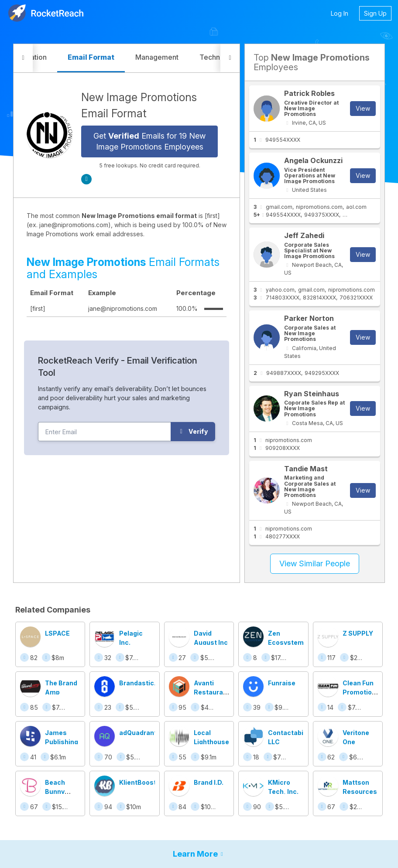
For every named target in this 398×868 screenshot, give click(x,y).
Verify (193, 431)
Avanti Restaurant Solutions (212, 692)
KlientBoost (138, 782)
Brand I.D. (209, 782)
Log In (340, 13)
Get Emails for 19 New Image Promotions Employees (149, 141)
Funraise (282, 683)
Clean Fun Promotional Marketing (362, 692)
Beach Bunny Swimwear (62, 791)
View (363, 108)
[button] (23, 58)
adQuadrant (138, 733)
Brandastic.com (144, 683)
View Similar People (315, 563)
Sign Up (375, 13)
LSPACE (57, 633)
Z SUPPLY (358, 633)
